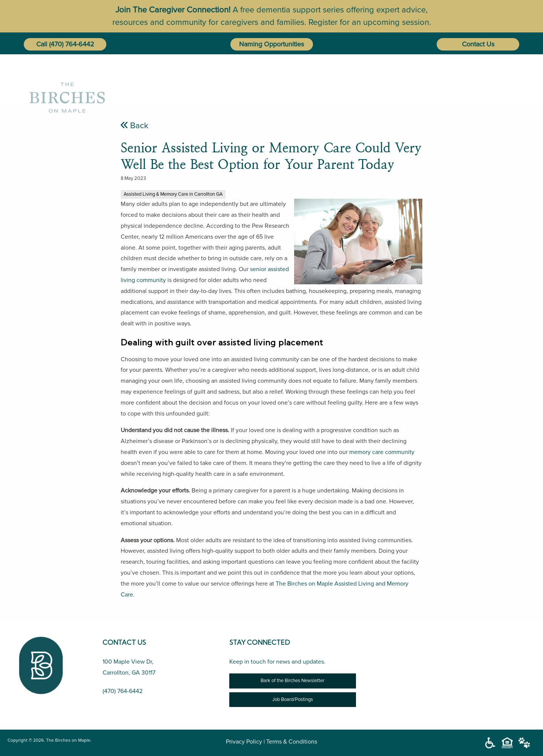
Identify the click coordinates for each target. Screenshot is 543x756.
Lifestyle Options (337, 78)
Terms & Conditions (292, 742)
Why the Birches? (263, 78)
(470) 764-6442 (72, 44)
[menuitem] (209, 78)
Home (208, 78)
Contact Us (478, 44)
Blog (394, 78)
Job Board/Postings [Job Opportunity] (293, 699)
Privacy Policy (244, 742)
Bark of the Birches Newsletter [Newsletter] (292, 681)
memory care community (382, 452)
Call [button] (42, 44)
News (426, 78)
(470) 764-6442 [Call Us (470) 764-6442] (123, 691)
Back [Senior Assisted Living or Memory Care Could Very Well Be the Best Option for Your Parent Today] (135, 126)
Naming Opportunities (271, 44)
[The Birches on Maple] (67, 78)
